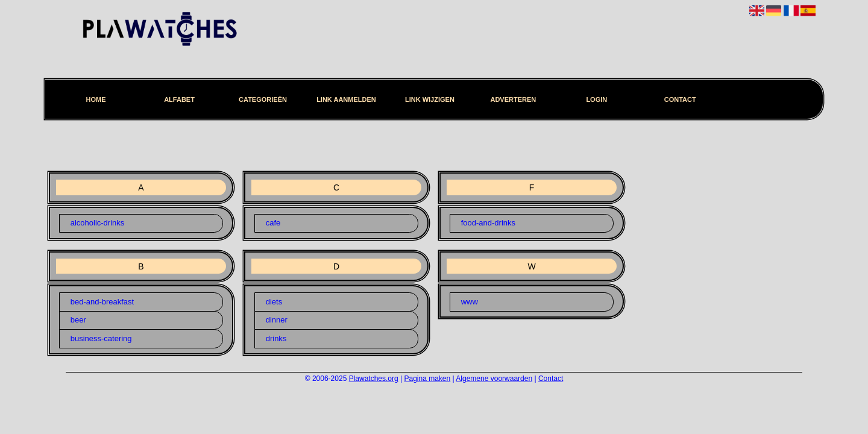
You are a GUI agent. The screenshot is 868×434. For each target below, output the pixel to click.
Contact (680, 99)
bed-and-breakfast (102, 302)
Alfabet (179, 99)
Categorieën (263, 99)
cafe (273, 223)
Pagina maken (428, 379)
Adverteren (513, 99)
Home (96, 99)
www (470, 302)
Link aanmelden (346, 99)
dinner (277, 320)
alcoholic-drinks (98, 223)
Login (596, 99)
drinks (276, 338)
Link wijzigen (430, 99)
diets (274, 302)
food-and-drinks (488, 223)
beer (78, 320)
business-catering (101, 338)
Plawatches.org (374, 379)
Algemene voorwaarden (494, 379)
